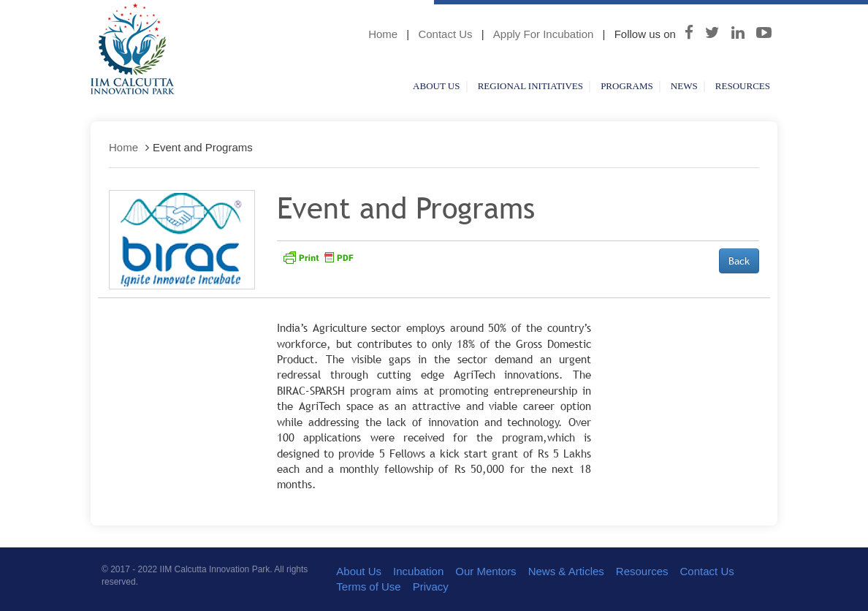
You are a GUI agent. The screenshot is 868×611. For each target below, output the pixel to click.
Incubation (418, 571)
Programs (627, 86)
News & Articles (566, 571)
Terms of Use (368, 587)
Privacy (431, 587)
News (684, 86)
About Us (436, 86)
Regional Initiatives (530, 86)
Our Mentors (486, 571)
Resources (743, 86)
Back (739, 261)
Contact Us (445, 34)
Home (383, 34)
